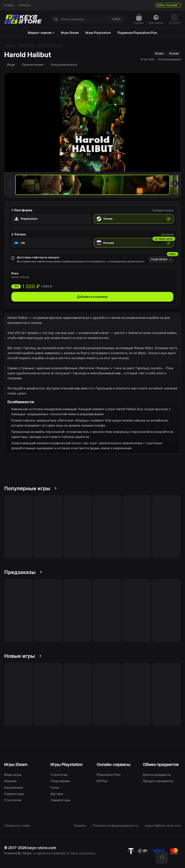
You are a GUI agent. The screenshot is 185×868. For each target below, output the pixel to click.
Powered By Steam (18, 853)
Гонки (55, 787)
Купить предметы (157, 775)
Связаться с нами (17, 825)
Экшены (10, 781)
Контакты (25, 5)
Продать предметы (158, 781)
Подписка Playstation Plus (137, 33)
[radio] (51, 219)
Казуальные (14, 787)
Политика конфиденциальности (115, 825)
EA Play (102, 781)
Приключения (33, 65)
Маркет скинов (41, 33)
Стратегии (13, 800)
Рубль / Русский (168, 5)
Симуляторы (14, 794)
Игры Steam (70, 33)
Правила (80, 825)
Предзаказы (23, 572)
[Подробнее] (161, 259)
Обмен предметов (161, 764)
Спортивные (60, 781)
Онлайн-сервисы (114, 764)
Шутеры (57, 794)
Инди (11, 65)
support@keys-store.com (163, 825)
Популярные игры (30, 488)
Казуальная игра (64, 65)
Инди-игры (13, 775)
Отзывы (9, 5)
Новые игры (23, 656)
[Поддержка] (162, 857)
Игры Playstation (98, 33)
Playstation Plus (109, 775)
